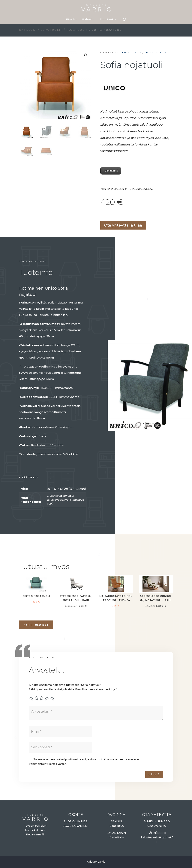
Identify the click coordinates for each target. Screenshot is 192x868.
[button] (86, 55)
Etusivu (72, 20)
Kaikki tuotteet (36, 625)
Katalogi (28, 30)
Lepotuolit (52, 30)
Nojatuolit (77, 30)
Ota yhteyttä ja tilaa (123, 225)
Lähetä (154, 774)
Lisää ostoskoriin (102, 214)
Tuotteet (107, 20)
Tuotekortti (111, 171)
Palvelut (89, 20)
